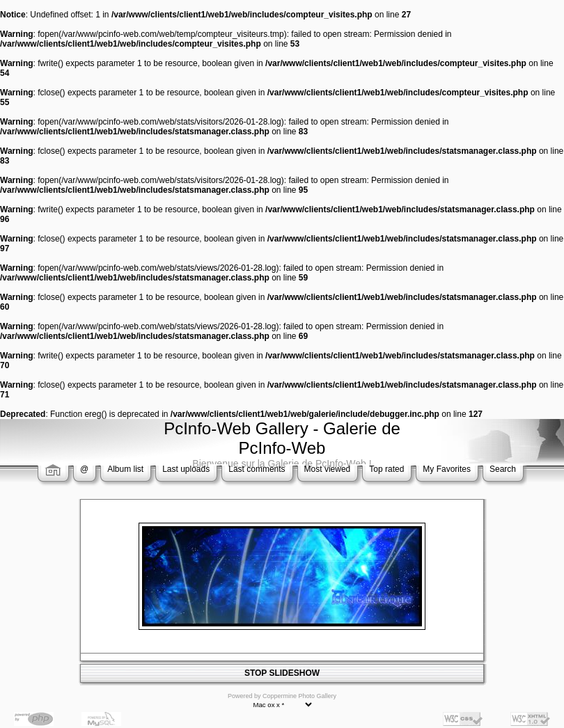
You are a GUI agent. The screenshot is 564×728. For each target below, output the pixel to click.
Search (503, 469)
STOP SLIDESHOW (282, 673)
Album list (125, 469)
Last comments (257, 469)
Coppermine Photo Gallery (299, 696)
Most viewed (328, 469)
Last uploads (186, 469)
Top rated (386, 469)
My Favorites (447, 469)
